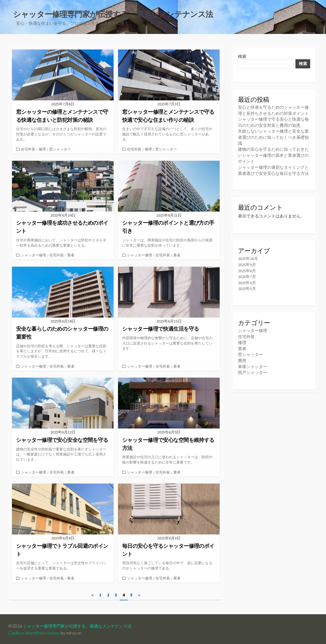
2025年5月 (247, 287)
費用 (242, 358)
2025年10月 (248, 257)
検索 (242, 57)
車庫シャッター (253, 364)
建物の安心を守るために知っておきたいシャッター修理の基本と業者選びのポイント (273, 154)
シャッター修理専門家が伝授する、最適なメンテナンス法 (81, 625)
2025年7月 (247, 275)
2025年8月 (247, 269)
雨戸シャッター (253, 369)
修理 (42, 149)
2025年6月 (247, 281)
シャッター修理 (33, 255)
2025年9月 (247, 263)
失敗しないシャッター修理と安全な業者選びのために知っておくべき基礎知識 (273, 137)
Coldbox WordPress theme (34, 632)
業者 (71, 255)
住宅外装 (28, 149)
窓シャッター (60, 149)
